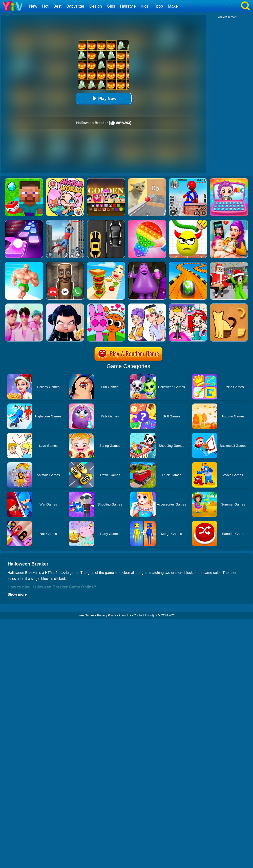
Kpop (158, 6)
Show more (17, 594)
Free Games (86, 615)
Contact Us (141, 615)
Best (57, 6)
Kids (145, 6)
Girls (111, 6)
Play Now (104, 98)
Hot (45, 6)
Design (96, 6)
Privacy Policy (107, 615)
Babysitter (75, 6)
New (33, 6)
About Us (125, 615)
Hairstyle (128, 6)
